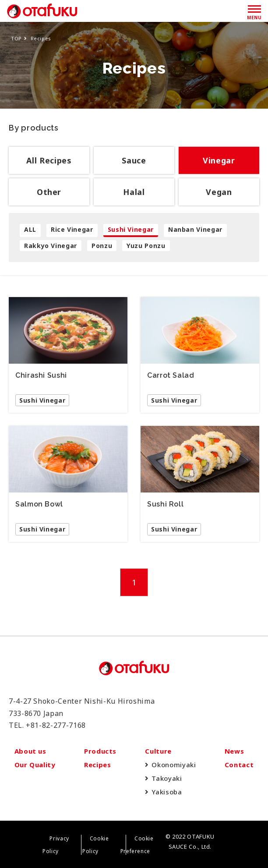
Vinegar (219, 160)
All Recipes (49, 160)
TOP (16, 38)
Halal (134, 192)
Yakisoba (167, 792)
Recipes (97, 765)
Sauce (134, 160)
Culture (158, 751)
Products (100, 751)
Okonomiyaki (174, 765)
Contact (239, 765)
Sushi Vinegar (131, 229)
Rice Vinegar (72, 229)
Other (49, 192)
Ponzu (102, 246)
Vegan (219, 192)
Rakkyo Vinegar (51, 246)
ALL (30, 229)
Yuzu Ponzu (146, 246)
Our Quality (35, 765)
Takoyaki (167, 778)
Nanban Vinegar (195, 229)
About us (30, 751)
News (234, 751)
